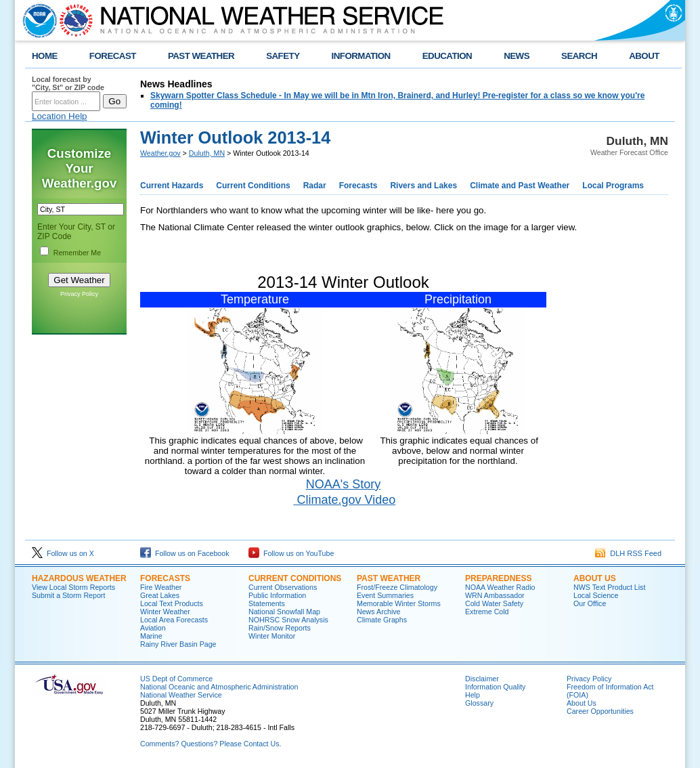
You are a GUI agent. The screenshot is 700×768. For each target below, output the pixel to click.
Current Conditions (253, 186)
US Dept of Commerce (176, 679)
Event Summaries (385, 595)
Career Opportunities (600, 711)
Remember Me (77, 253)
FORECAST (113, 56)
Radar (315, 186)
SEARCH (579, 56)
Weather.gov (160, 153)
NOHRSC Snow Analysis (288, 620)
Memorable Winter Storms (399, 603)
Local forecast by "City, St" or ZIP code (68, 83)
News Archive (379, 612)
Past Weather (389, 578)
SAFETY (283, 56)
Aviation (153, 628)
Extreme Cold (487, 612)
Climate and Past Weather (520, 186)
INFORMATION (361, 56)
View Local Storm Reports (73, 587)
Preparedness (498, 578)
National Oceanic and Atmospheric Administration (219, 687)
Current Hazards (172, 186)
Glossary (479, 703)
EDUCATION (447, 56)
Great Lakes (160, 595)
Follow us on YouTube (291, 553)
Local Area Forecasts (174, 620)
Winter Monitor (272, 636)
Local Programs (613, 186)
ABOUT (644, 56)
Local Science (596, 595)
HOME (45, 56)
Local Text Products (172, 603)
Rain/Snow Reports (280, 628)
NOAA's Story (343, 484)
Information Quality (495, 687)
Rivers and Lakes (423, 186)
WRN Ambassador (495, 595)
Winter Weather (165, 612)
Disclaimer (482, 679)
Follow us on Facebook (185, 553)
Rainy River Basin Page (178, 644)
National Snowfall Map (284, 612)
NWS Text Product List (609, 587)
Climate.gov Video (344, 500)
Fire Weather (161, 587)
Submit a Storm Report (68, 595)
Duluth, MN (207, 153)
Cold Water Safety (494, 603)
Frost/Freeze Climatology (397, 587)
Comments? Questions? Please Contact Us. (211, 744)
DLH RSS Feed (628, 553)
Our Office (590, 603)
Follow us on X (63, 553)
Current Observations (283, 587)
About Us (595, 578)
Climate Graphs (382, 620)
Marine (151, 636)
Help (473, 695)
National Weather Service (181, 695)
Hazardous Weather (79, 578)
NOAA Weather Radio (500, 587)
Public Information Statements (277, 599)
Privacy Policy (79, 294)
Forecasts (358, 186)
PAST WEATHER (201, 56)
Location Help (60, 116)
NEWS (517, 56)
